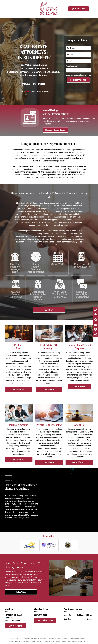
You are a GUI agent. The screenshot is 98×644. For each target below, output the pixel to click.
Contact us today (66, 177)
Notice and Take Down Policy (61, 639)
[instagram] (43, 626)
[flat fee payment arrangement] (15, 261)
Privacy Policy (15, 639)
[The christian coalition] (49, 545)
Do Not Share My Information (30, 639)
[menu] (93, 9)
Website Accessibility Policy (79, 639)
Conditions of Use (46, 639)
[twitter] (39, 626)
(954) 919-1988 (33, 84)
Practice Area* (72, 66)
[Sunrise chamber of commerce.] (30, 545)
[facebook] (35, 626)
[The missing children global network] (68, 545)
